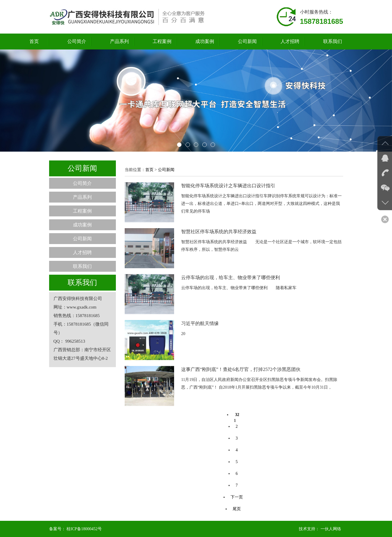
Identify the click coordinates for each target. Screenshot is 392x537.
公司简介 (77, 41)
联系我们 (333, 41)
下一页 (237, 497)
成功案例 (205, 41)
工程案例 (162, 41)
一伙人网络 (331, 529)
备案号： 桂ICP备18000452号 (75, 529)
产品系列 (119, 41)
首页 (34, 41)
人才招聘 (290, 41)
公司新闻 (247, 41)
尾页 (237, 509)
